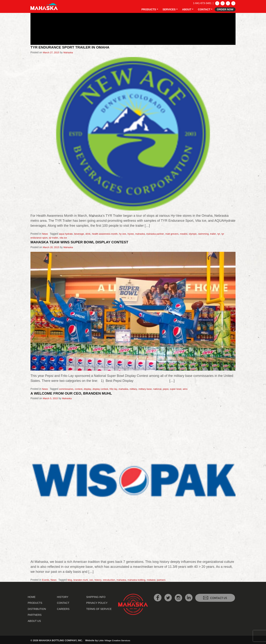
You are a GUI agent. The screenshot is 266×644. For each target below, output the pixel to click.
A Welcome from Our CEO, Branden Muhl (75, 393)
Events (46, 579)
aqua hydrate (67, 234)
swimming (216, 234)
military (140, 389)
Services (169, 9)
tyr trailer (59, 238)
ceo (94, 579)
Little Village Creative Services (116, 640)
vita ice (70, 238)
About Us (34, 620)
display (90, 389)
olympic (205, 234)
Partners (35, 614)
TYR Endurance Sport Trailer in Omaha (74, 47)
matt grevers (182, 234)
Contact (204, 9)
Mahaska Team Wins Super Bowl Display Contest (84, 242)
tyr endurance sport (42, 238)
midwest (159, 579)
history (102, 579)
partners (170, 579)
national (166, 389)
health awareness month (109, 234)
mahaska (148, 234)
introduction (114, 579)
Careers (63, 608)
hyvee (138, 234)
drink (91, 234)
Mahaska (70, 52)
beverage (81, 234)
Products (149, 9)
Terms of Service (99, 608)
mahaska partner (164, 234)
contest (81, 389)
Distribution (37, 608)
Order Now (225, 9)
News (45, 234)
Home (32, 597)
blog (71, 579)
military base (153, 389)
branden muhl (83, 579)
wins (196, 389)
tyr (233, 234)
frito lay (118, 389)
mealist (195, 234)
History (63, 597)
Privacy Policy (97, 602)
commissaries (67, 389)
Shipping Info (96, 597)
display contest (104, 389)
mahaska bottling (143, 579)
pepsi (175, 389)
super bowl (186, 389)
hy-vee (129, 234)
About (187, 9)
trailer (227, 234)
